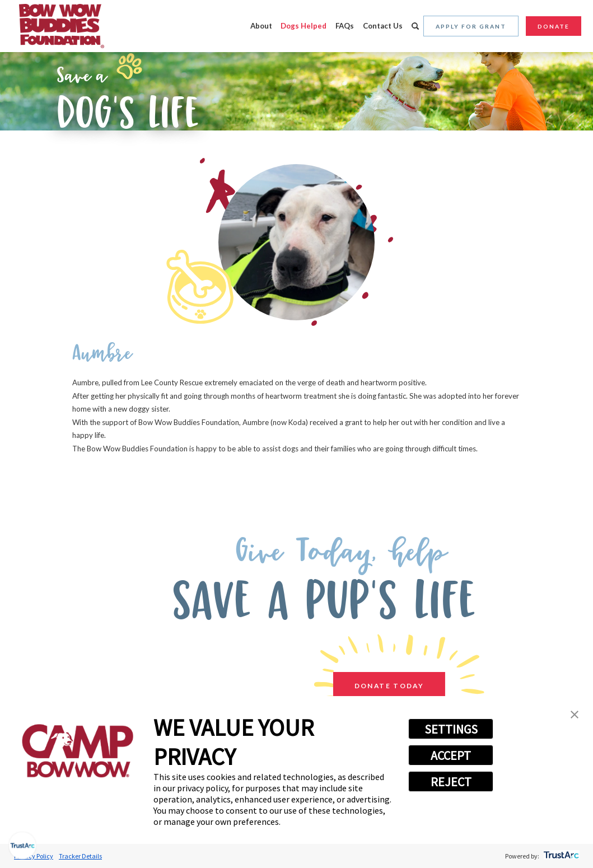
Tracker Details (80, 856)
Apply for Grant (471, 26)
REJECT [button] (451, 782)
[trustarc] (560, 856)
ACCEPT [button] (451, 755)
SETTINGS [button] (451, 729)
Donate (554, 26)
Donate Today (380, 686)
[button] (575, 716)
